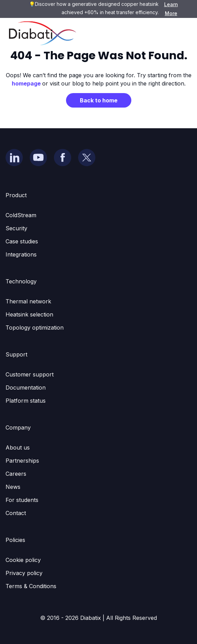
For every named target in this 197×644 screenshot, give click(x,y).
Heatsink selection (29, 314)
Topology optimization (35, 328)
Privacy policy (24, 573)
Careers (16, 474)
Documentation (26, 388)
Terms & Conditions (31, 586)
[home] (41, 33)
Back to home (99, 100)
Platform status (26, 401)
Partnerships (22, 461)
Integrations (21, 254)
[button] (181, 33)
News (13, 487)
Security (16, 228)
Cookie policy (23, 560)
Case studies (22, 241)
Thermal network (28, 301)
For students (22, 500)
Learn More (171, 9)
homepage (27, 83)
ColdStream (21, 215)
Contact (16, 513)
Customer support (30, 374)
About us (18, 447)
